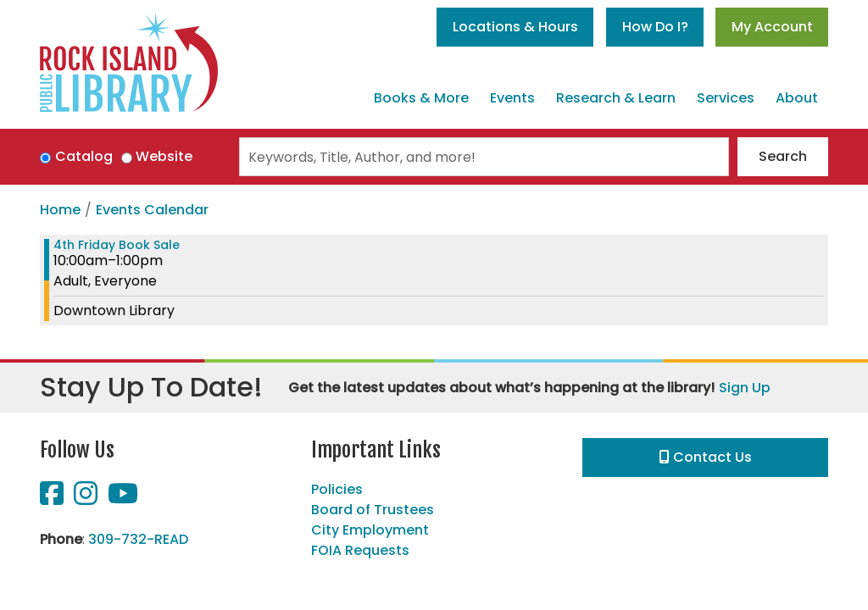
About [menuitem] (797, 98)
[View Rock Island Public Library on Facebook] (53, 499)
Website (164, 156)
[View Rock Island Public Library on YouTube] (123, 499)
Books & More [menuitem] (421, 98)
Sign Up (745, 388)
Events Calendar (152, 210)
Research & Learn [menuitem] (616, 98)
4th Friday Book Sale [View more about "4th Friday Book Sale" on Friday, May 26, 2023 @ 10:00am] (117, 245)
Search (783, 156)
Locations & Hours (515, 27)
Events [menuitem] (512, 98)
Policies (337, 489)
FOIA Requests (360, 550)
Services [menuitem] (726, 98)
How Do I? (655, 27)
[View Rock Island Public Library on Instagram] (87, 499)
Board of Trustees (373, 510)
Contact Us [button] (706, 457)
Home (60, 210)
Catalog (84, 156)
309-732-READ (138, 539)
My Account (772, 27)
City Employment (370, 530)
